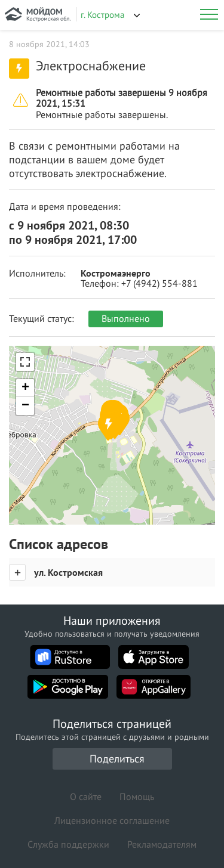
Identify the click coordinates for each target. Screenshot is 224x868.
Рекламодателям (162, 844)
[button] (108, 427)
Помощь (137, 796)
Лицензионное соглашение (112, 820)
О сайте (86, 796)
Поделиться (117, 759)
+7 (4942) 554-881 (159, 283)
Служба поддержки (68, 844)
